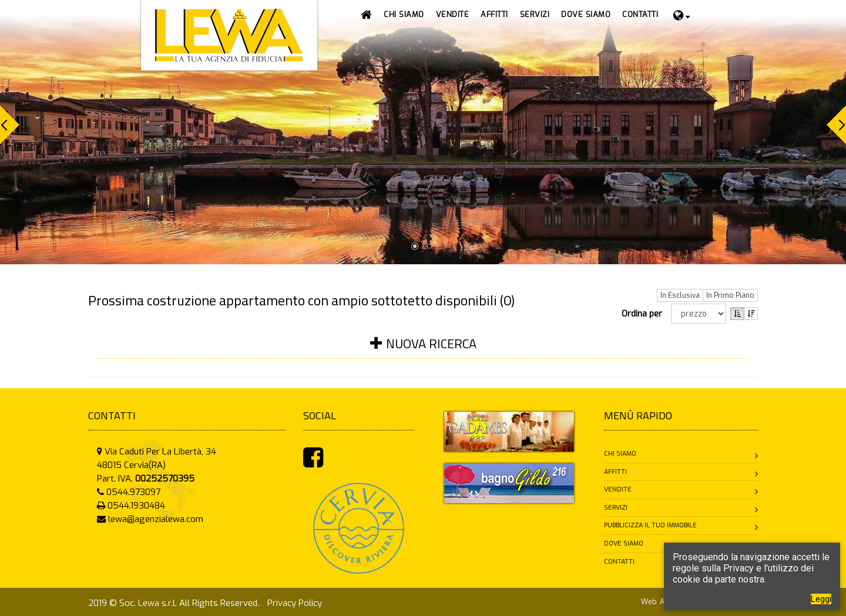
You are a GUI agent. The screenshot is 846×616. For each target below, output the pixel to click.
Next (836, 125)
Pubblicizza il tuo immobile (650, 525)
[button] (453, 15)
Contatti (619, 562)
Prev (10, 125)
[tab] (423, 351)
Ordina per (644, 314)
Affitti (615, 472)
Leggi (821, 599)
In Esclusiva (680, 295)
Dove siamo (624, 543)
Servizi (616, 508)
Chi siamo (620, 454)
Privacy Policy (295, 603)
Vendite (618, 489)
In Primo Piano (730, 295)
